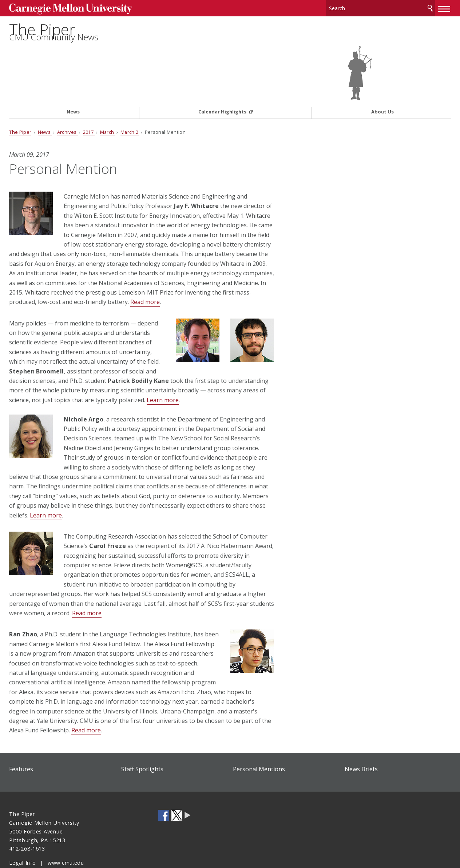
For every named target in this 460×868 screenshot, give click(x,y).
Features (21, 743)
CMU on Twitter (177, 789)
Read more (145, 276)
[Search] (381, 7)
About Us (382, 86)
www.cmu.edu (66, 837)
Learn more (163, 374)
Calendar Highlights (223, 86)
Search (430, 7)
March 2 (130, 106)
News (73, 86)
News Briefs (361, 743)
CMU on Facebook (164, 789)
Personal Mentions (259, 743)
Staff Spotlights (142, 743)
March (108, 106)
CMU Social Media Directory (188, 789)
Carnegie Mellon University (64, 8)
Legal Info (22, 837)
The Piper (47, 39)
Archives (68, 106)
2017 (89, 106)
